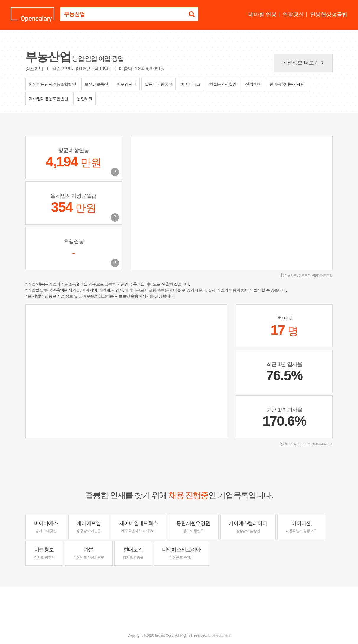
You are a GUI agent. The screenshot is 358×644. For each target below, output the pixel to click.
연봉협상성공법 (329, 14)
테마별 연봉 (262, 14)
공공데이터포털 (322, 275)
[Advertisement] (179, 606)
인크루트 (305, 275)
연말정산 (293, 14)
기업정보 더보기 (304, 63)
